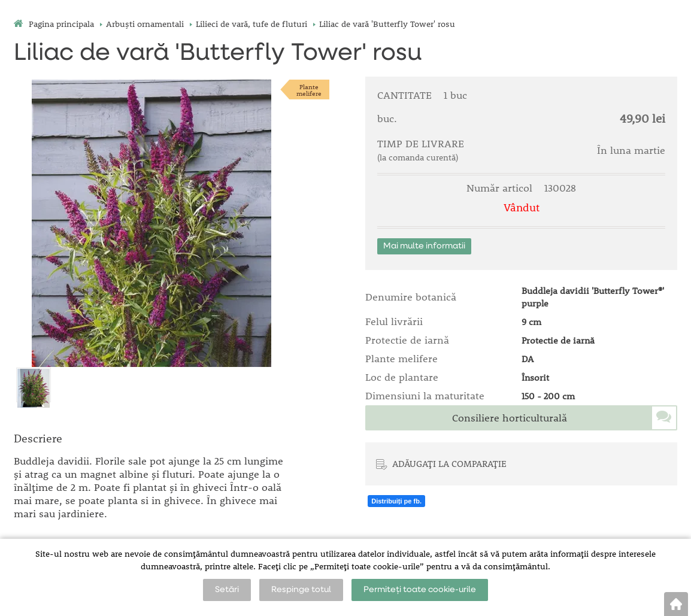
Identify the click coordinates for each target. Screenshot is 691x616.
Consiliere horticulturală (510, 418)
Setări (227, 590)
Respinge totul (301, 590)
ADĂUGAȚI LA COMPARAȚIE (449, 463)
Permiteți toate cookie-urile (420, 590)
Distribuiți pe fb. (396, 501)
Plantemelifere (309, 90)
